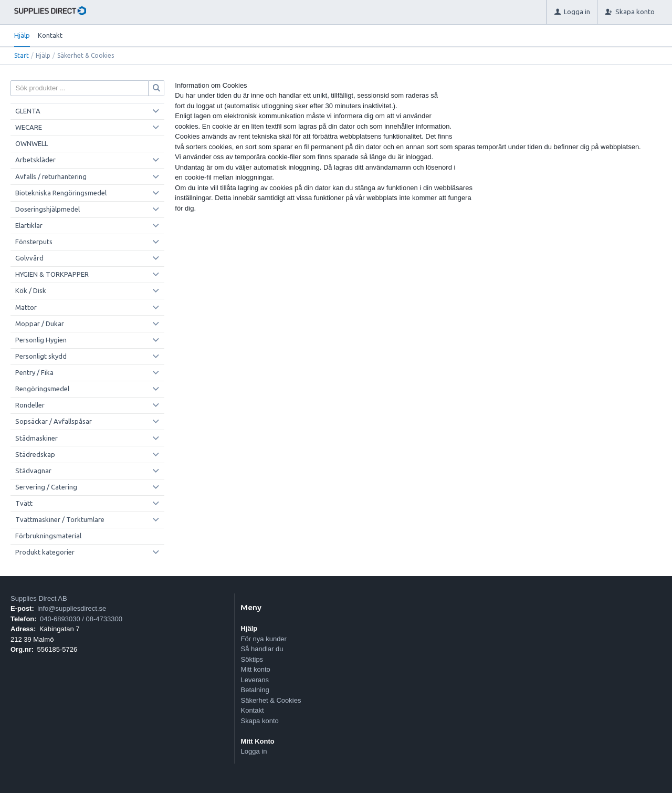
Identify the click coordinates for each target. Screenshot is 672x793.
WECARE (29, 127)
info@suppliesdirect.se (72, 608)
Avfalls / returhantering (51, 176)
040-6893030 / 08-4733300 (81, 619)
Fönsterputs (34, 242)
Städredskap (35, 454)
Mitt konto (255, 669)
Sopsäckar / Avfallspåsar (54, 421)
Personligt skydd (41, 356)
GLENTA (28, 111)
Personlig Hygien (41, 340)
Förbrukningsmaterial (48, 536)
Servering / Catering (46, 487)
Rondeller (30, 405)
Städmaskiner (36, 438)
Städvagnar (33, 471)
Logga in (254, 751)
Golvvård (29, 258)
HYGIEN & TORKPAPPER (52, 274)
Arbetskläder (35, 160)
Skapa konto (259, 721)
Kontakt (50, 35)
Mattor (26, 307)
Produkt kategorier (45, 552)
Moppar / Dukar (40, 324)
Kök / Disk (31, 290)
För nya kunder (263, 639)
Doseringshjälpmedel (48, 209)
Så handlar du (262, 649)
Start (22, 55)
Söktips (252, 659)
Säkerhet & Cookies (271, 700)
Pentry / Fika (34, 372)
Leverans (254, 680)
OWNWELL (31, 143)
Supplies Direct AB (39, 598)
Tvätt (24, 503)
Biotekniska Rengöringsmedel (61, 193)
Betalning (255, 690)
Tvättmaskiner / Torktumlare (60, 519)
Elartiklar (29, 225)
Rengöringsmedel (42, 389)
